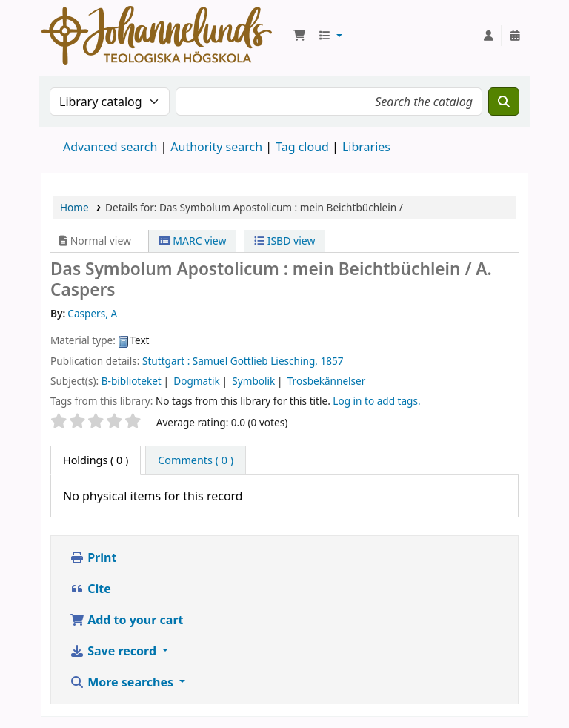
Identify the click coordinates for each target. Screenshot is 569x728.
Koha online (157, 36)
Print (93, 557)
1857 (332, 361)
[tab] (196, 460)
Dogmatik (197, 381)
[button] (299, 36)
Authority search (216, 147)
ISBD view (284, 241)
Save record (114, 651)
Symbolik (253, 381)
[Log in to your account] (488, 36)
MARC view (193, 241)
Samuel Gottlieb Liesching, (255, 361)
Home (74, 207)
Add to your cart (127, 620)
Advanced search (110, 147)
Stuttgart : (166, 361)
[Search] (504, 102)
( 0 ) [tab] (96, 460)
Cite (90, 589)
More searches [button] (123, 682)
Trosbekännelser (327, 381)
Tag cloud (302, 147)
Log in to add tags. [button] (376, 401)
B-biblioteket (132, 381)
